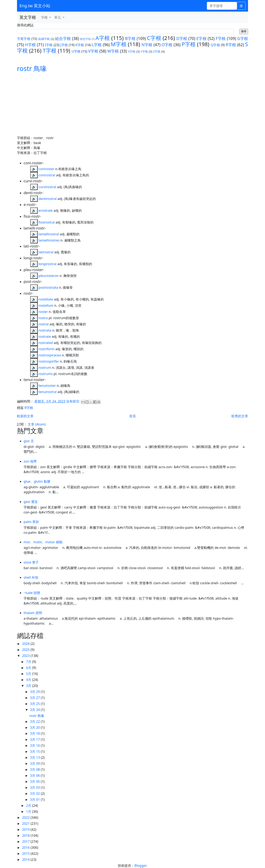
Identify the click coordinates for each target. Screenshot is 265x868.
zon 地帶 (30, 461)
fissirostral (47, 222)
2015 (26, 854)
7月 (29, 662)
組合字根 (63, 38)
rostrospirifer (49, 361)
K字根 (80, 45)
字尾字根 (24, 39)
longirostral (47, 264)
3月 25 (35, 704)
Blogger (140, 866)
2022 (26, 818)
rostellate (46, 299)
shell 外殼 (31, 577)
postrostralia (48, 287)
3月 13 (35, 757)
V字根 (93, 51)
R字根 (231, 45)
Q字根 (215, 45)
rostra (43, 318)
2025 (26, 650)
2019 (26, 830)
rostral (44, 324)
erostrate (46, 210)
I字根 (49, 45)
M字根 (119, 44)
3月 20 (35, 727)
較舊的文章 (240, 416)
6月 (29, 668)
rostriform (46, 349)
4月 (29, 680)
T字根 (50, 51)
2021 (26, 824)
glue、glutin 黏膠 (37, 481)
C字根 (154, 38)
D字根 (182, 38)
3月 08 (35, 769)
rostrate (45, 337)
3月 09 (35, 763)
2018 (26, 836)
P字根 (189, 44)
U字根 (76, 51)
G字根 (242, 38)
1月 (29, 811)
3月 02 (35, 793)
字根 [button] (45, 17)
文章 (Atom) (37, 424)
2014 (26, 860)
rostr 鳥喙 (32, 68)
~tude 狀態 (32, 593)
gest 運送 (31, 502)
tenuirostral (48, 392)
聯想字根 (85, 39)
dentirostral (48, 199)
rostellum (46, 305)
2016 (26, 848)
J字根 (64, 45)
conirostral (47, 175)
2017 (26, 842)
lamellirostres (49, 240)
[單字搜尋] (222, 6)
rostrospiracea (50, 355)
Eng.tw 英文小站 (35, 6)
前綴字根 (44, 39)
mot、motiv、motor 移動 (43, 542)
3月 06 (35, 775)
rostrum (45, 368)
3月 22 (35, 721)
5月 (29, 674)
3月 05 (35, 781)
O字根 (167, 45)
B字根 (130, 38)
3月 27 (35, 698)
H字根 (31, 45)
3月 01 (35, 799)
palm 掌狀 (31, 522)
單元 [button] (58, 17)
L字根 (97, 45)
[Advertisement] (132, 104)
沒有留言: (73, 401)
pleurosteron (49, 276)
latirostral (46, 252)
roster (43, 312)
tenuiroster (47, 386)
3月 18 (35, 733)
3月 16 (35, 745)
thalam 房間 (33, 613)
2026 (26, 644)
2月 (29, 805)
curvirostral (47, 187)
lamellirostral (49, 234)
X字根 (132, 51)
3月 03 (35, 787)
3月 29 (35, 692)
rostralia (45, 330)
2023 (26, 656)
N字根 (147, 45)
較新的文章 (25, 416)
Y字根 (144, 51)
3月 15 (35, 751)
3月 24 (35, 710)
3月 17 (35, 739)
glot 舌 (29, 441)
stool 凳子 (31, 562)
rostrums (46, 374)
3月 (29, 686)
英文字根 (28, 17)
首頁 (132, 416)
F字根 (221, 38)
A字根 (103, 38)
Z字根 (157, 51)
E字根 (202, 38)
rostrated (46, 343)
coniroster (46, 169)
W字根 (113, 51)
